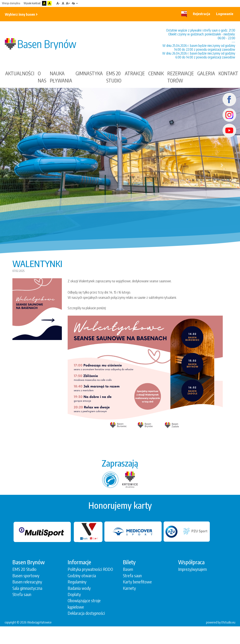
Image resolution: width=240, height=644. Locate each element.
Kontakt (228, 73)
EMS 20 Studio (24, 569)
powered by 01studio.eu (221, 622)
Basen (128, 569)
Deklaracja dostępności (86, 613)
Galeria (206, 73)
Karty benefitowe (137, 582)
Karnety (129, 588)
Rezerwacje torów (181, 77)
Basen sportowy (26, 576)
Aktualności (20, 73)
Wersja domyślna (11, 3)
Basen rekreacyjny (27, 582)
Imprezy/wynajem (193, 569)
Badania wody (79, 588)
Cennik (156, 73)
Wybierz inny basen (21, 14)
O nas (42, 77)
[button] (18, 165)
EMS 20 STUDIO (114, 77)
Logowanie (225, 14)
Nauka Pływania (61, 77)
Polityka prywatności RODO (90, 569)
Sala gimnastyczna (27, 588)
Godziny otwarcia (82, 576)
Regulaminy (77, 582)
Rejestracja (202, 14)
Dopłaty (74, 594)
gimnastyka (89, 73)
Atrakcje (135, 73)
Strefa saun (22, 594)
